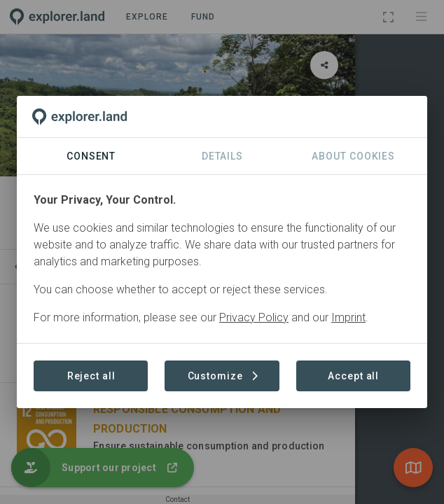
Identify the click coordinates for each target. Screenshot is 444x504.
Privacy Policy (254, 317)
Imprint (348, 317)
